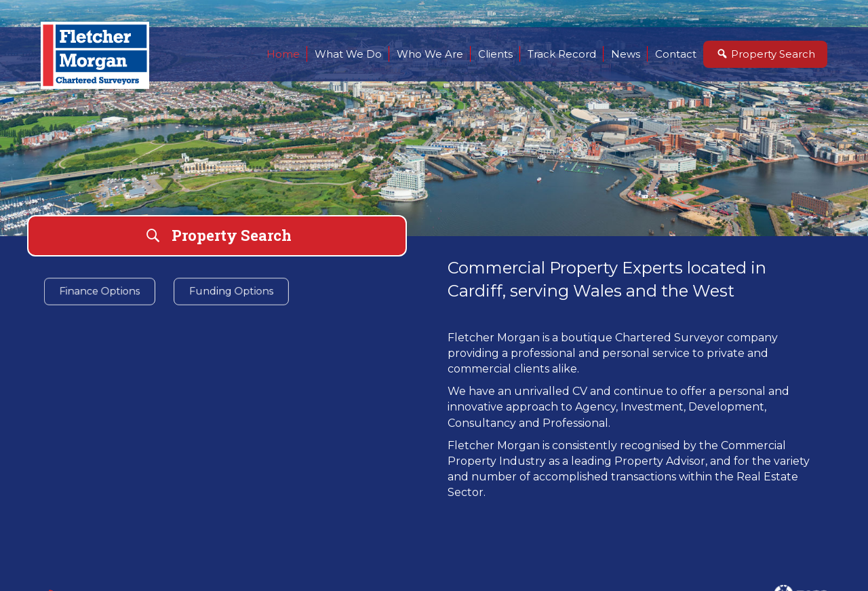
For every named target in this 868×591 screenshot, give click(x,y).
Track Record (562, 54)
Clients (495, 54)
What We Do (348, 54)
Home (283, 54)
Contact (676, 54)
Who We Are (430, 54)
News (626, 54)
